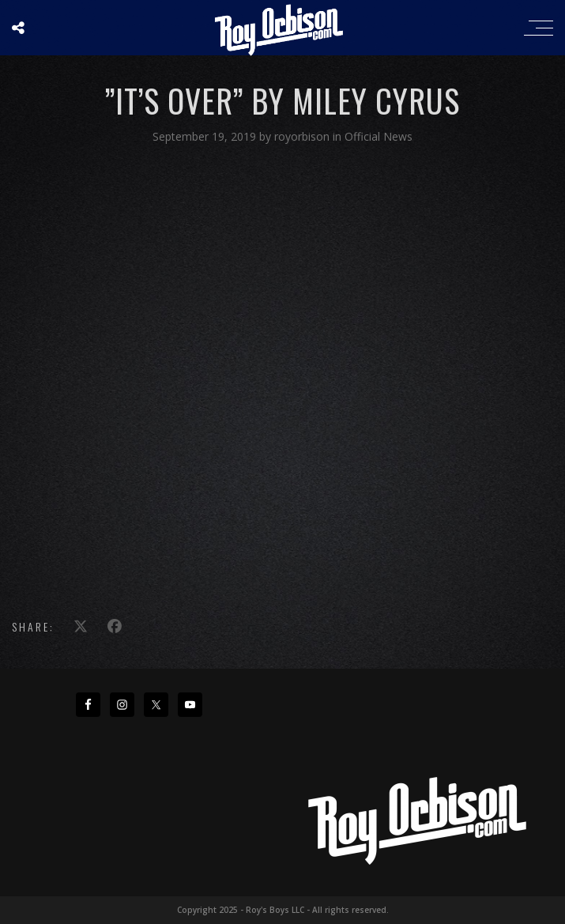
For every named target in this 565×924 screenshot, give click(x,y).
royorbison (303, 136)
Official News (379, 136)
